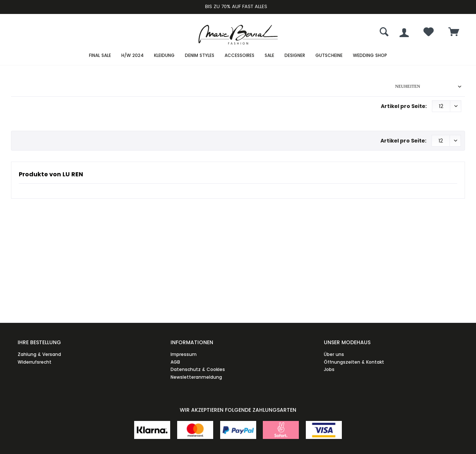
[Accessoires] (239, 56)
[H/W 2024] (133, 56)
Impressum (184, 354)
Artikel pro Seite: (404, 106)
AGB (175, 362)
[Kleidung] (164, 56)
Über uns (334, 354)
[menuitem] (454, 33)
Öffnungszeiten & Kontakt (354, 362)
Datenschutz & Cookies (198, 369)
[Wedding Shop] (370, 56)
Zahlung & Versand (39, 354)
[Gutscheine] (329, 56)
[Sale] (269, 56)
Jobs (329, 369)
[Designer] (295, 56)
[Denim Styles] (200, 56)
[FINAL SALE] (100, 56)
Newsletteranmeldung (196, 377)
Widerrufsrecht (35, 362)
